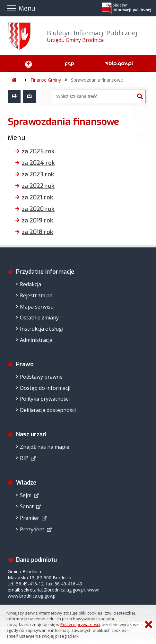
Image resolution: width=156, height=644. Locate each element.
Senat (27, 506)
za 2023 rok (38, 174)
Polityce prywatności (80, 624)
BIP (24, 458)
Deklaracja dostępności (48, 410)
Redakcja (30, 284)
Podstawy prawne (41, 377)
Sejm (26, 495)
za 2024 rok (38, 163)
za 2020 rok (38, 209)
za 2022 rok (38, 186)
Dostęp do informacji (45, 388)
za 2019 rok (38, 221)
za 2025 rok (38, 151)
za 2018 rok (38, 232)
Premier (30, 518)
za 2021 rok (38, 197)
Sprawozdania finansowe (97, 80)
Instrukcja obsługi (42, 329)
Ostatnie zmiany (39, 318)
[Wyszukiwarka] (93, 96)
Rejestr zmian (36, 295)
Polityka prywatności (45, 399)
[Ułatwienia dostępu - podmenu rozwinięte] (29, 64)
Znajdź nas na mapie (45, 447)
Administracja (36, 340)
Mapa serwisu (37, 307)
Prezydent (32, 529)
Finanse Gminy (46, 80)
